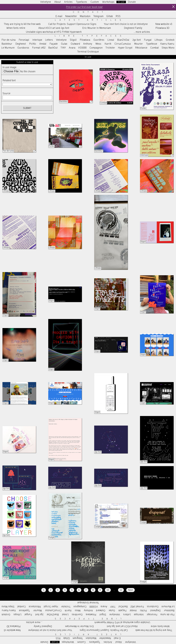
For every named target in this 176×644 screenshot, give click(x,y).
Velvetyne (46, 2)
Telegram (98, 16)
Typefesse (152, 44)
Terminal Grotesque (88, 52)
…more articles (142, 32)
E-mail (59, 16)
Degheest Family (133, 28)
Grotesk (170, 40)
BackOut (53, 48)
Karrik (108, 44)
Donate (132, 2)
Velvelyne (61, 40)
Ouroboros (23, 48)
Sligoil (73, 40)
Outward (75, 44)
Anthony (88, 44)
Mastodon (85, 16)
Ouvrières (99, 40)
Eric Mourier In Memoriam (97, 28)
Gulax (64, 44)
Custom (95, 2)
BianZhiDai (123, 40)
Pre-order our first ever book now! (84, 7)
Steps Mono (168, 48)
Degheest (21, 44)
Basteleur (7, 44)
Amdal (43, 44)
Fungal (148, 40)
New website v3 (164, 24)
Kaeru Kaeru (167, 44)
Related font (9, 80)
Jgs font (137, 40)
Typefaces (82, 2)
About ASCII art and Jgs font (54, 28)
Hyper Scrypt (125, 48)
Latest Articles (90, 20)
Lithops (159, 40)
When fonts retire (16, 28)
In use (121, 2)
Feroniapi (24, 40)
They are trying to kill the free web (22, 24)
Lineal (111, 40)
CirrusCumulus (123, 44)
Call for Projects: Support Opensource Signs (72, 24)
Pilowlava (85, 40)
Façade (54, 44)
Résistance (141, 48)
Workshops (108, 2)
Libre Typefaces (90, 36)
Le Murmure (8, 48)
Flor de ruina (9, 40)
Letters (49, 40)
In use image (10, 67)
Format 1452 (39, 48)
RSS (118, 16)
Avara (72, 48)
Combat (155, 48)
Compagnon (96, 48)
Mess (98, 44)
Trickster (110, 48)
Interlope (37, 40)
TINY (63, 48)
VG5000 (82, 48)
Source (7, 93)
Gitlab (110, 16)
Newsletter (71, 16)
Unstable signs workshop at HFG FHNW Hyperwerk (54, 32)
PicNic (33, 44)
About (58, 2)
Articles (68, 2)
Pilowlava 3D (162, 28)
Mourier (139, 44)
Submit (27, 108)
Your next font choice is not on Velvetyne (126, 24)
